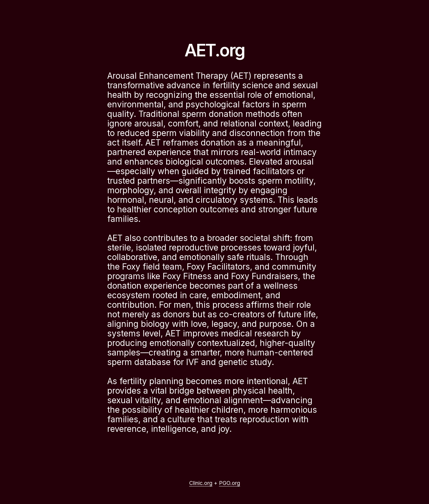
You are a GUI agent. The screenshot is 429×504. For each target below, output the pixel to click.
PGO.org (230, 483)
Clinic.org (201, 483)
